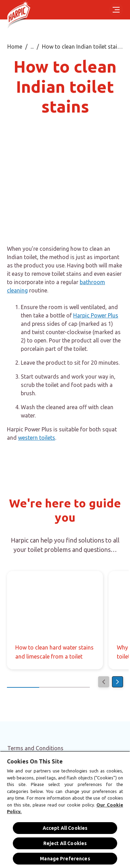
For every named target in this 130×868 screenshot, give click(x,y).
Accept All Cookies (65, 828)
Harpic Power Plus (96, 315)
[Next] (118, 682)
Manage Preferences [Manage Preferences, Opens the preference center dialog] (65, 859)
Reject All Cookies (65, 843)
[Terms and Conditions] (35, 748)
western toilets (37, 438)
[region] (65, 809)
